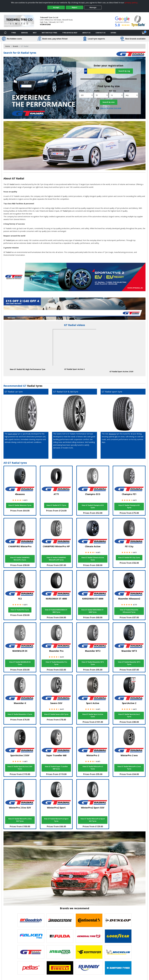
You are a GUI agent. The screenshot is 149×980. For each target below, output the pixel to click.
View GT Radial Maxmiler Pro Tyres (56, 663)
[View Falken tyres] (31, 936)
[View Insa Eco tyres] (60, 952)
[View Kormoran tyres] (89, 952)
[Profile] (101, 95)
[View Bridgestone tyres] (60, 920)
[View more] (74, 309)
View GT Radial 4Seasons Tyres (20, 505)
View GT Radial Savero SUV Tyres (56, 714)
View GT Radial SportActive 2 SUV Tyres (20, 768)
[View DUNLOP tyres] (118, 920)
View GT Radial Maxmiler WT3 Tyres (129, 663)
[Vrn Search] (100, 71)
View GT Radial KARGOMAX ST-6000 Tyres (93, 611)
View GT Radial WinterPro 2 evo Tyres (129, 768)
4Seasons (112, 434)
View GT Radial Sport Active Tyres (93, 715)
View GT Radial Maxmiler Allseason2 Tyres (129, 611)
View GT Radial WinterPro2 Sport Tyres (56, 820)
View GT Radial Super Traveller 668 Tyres (56, 768)
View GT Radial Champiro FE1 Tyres (129, 506)
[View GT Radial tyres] (31, 952)
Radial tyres (35, 386)
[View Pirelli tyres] (60, 968)
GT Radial (18, 178)
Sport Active (13, 434)
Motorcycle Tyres (49, 33)
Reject (74, 7)
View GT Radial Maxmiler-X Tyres (20, 714)
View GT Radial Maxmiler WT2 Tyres (93, 663)
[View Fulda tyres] (60, 936)
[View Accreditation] (138, 21)
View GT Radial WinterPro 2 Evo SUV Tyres (20, 820)
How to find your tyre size (111, 108)
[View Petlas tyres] (31, 968)
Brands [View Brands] (15, 46)
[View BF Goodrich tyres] (31, 920)
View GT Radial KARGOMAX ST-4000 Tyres (56, 611)
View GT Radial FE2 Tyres (20, 610)
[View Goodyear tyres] (118, 936)
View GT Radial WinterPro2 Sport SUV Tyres (93, 820)
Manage (93, 7)
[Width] (86, 95)
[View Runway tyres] (89, 968)
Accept (56, 7)
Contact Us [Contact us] (101, 33)
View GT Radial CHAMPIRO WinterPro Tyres (20, 559)
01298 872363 (45, 24)
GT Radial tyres (66, 211)
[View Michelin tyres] (118, 952)
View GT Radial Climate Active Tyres (93, 559)
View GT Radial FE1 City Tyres (129, 558)
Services (24, 33)
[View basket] (143, 33)
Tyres (14, 33)
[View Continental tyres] (89, 920)
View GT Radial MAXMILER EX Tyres (20, 663)
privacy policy (131, 3)
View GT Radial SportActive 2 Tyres (129, 715)
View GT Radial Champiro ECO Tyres (93, 506)
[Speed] (131, 95)
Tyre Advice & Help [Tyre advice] (70, 33)
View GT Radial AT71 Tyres (56, 505)
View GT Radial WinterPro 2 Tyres (93, 768)
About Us (86, 33)
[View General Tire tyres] (89, 936)
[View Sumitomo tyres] (118, 968)
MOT (35, 33)
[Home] (5, 33)
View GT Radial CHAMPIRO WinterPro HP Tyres (56, 559)
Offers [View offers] (113, 33)
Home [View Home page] (8, 46)
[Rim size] (116, 95)
